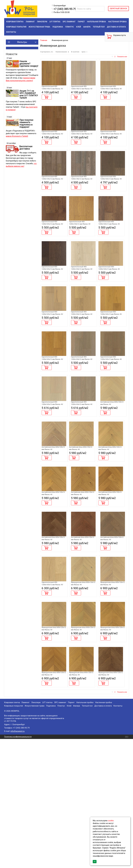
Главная (44, 40)
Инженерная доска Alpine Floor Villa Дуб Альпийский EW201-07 (82, 470)
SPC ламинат (60, 831)
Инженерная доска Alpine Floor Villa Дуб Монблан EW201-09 (81, 308)
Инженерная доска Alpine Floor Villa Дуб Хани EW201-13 (110, 362)
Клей (69, 835)
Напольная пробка (85, 831)
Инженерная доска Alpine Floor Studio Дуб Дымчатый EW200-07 (82, 199)
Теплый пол (87, 835)
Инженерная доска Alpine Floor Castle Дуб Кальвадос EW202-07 (111, 579)
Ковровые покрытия (14, 835)
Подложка (51, 835)
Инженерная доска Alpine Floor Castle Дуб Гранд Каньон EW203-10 (112, 633)
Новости (12, 54)
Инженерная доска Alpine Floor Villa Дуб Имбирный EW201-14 (52, 416)
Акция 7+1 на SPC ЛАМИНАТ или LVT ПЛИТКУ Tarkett (29, 94)
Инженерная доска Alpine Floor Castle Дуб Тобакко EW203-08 (53, 633)
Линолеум (36, 831)
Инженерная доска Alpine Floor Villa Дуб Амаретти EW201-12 (81, 362)
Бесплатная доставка (26, 147)
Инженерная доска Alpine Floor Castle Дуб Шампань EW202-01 (111, 470)
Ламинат (25, 831)
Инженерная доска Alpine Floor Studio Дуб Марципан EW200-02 (82, 90)
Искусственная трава (35, 835)
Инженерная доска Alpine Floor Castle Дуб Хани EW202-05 (53, 579)
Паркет (71, 831)
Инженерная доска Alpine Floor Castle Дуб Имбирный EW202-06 (82, 579)
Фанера (77, 835)
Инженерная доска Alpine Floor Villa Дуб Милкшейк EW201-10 (111, 308)
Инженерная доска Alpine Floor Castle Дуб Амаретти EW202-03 (82, 525)
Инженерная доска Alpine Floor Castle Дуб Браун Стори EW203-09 (82, 633)
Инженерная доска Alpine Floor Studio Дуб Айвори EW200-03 (111, 90)
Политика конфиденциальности (18, 866)
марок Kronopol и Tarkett (17, 136)
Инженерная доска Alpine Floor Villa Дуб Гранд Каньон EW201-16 (112, 416)
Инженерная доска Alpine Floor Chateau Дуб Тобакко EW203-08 (112, 796)
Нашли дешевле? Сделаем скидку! (29, 64)
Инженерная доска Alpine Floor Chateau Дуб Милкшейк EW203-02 (112, 688)
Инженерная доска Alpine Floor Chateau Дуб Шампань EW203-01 (83, 688)
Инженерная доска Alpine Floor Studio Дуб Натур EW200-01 (53, 90)
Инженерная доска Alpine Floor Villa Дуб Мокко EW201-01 (52, 253)
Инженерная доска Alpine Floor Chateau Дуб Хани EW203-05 (112, 742)
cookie (111, 821)
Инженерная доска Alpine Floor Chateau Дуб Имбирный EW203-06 (54, 796)
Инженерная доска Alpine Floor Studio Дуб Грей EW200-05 (82, 145)
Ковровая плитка (12, 831)
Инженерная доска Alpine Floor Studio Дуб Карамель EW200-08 (111, 145)
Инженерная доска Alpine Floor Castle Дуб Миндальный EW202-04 (112, 525)
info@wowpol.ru (18, 860)
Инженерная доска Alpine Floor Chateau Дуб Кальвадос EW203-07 (83, 796)
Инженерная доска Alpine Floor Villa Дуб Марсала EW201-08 (52, 308)
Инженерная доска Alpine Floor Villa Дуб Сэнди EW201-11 (52, 362)
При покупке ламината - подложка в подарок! (26, 123)
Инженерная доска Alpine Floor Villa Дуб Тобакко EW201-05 (110, 253)
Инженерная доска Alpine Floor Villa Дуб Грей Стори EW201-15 (82, 416)
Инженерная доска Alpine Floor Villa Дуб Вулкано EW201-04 (110, 199)
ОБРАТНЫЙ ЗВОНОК (118, 9)
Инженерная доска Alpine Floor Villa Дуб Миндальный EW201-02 (53, 688)
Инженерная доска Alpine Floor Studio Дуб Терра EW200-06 (53, 199)
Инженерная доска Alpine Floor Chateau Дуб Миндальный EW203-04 (83, 742)
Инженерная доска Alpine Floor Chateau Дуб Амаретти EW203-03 (54, 742)
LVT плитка (47, 831)
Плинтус (61, 835)
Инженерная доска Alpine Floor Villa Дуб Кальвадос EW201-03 (81, 253)
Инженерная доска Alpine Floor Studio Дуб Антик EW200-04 (53, 145)
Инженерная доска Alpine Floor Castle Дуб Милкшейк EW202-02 (53, 525)
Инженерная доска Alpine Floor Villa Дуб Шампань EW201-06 (52, 470)
